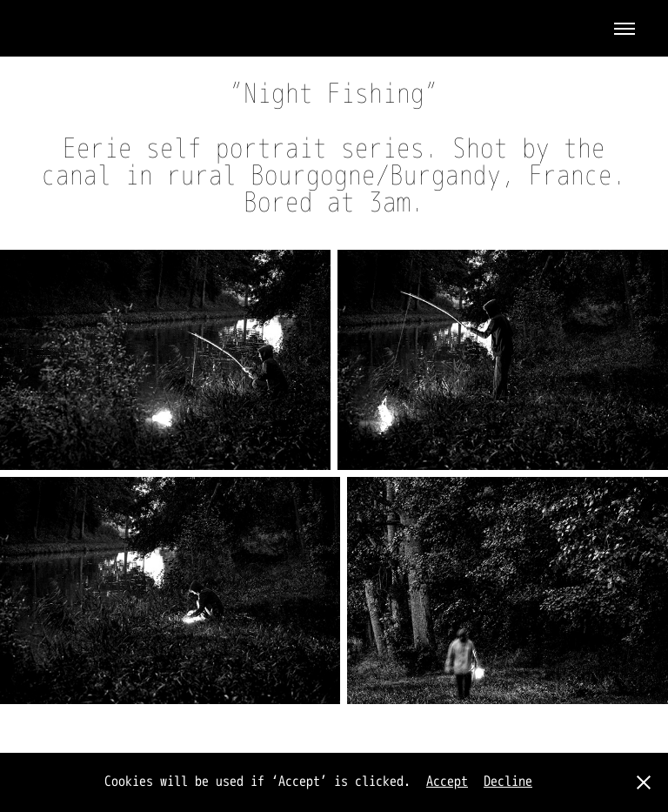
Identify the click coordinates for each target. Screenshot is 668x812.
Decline (508, 782)
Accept (447, 782)
